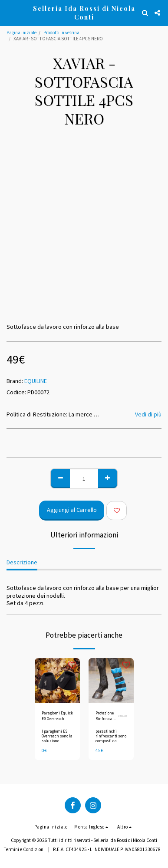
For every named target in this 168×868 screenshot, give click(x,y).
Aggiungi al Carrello (72, 510)
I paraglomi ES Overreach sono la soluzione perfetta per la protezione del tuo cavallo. (57, 743)
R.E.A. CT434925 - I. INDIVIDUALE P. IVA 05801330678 (107, 849)
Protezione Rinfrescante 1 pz (107, 716)
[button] (10, 12)
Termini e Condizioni (24, 849)
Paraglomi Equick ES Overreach (57, 716)
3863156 (123, 716)
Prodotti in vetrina (61, 33)
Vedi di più (148, 414)
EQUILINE (36, 381)
